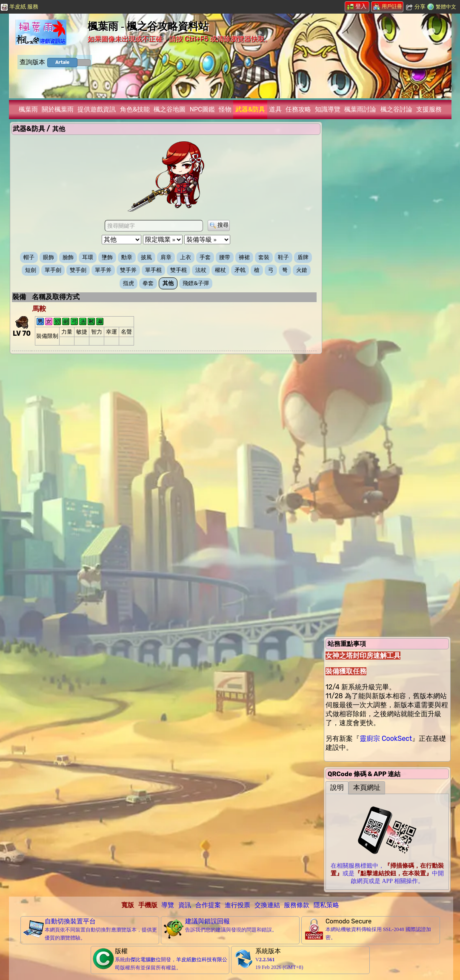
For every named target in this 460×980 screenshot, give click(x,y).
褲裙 (244, 257)
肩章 (166, 257)
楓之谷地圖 (170, 109)
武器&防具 (250, 109)
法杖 (201, 270)
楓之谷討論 (396, 109)
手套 (205, 257)
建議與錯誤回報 (207, 921)
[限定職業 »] (163, 240)
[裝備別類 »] (121, 240)
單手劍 (53, 270)
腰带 (225, 257)
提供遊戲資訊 (97, 109)
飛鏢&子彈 (196, 283)
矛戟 (240, 270)
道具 (275, 109)
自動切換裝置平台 (70, 921)
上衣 (186, 257)
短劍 (31, 270)
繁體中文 (446, 7)
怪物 (225, 109)
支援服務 (429, 109)
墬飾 (107, 257)
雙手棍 (179, 270)
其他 (168, 283)
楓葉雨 (28, 109)
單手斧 (103, 270)
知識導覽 (328, 109)
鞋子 (283, 257)
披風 (146, 257)
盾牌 (303, 257)
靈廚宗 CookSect (386, 739)
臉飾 (68, 257)
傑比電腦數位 (146, 960)
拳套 (148, 283)
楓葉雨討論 (360, 109)
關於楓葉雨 (58, 109)
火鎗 (302, 270)
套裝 (264, 257)
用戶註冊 (388, 6)
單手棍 (153, 270)
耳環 (88, 257)
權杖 (220, 270)
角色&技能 (135, 109)
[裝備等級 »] (207, 240)
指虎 (129, 283)
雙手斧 (128, 270)
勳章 (127, 257)
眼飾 (49, 257)
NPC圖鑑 (202, 109)
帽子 (29, 257)
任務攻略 (298, 109)
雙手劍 (78, 270)
